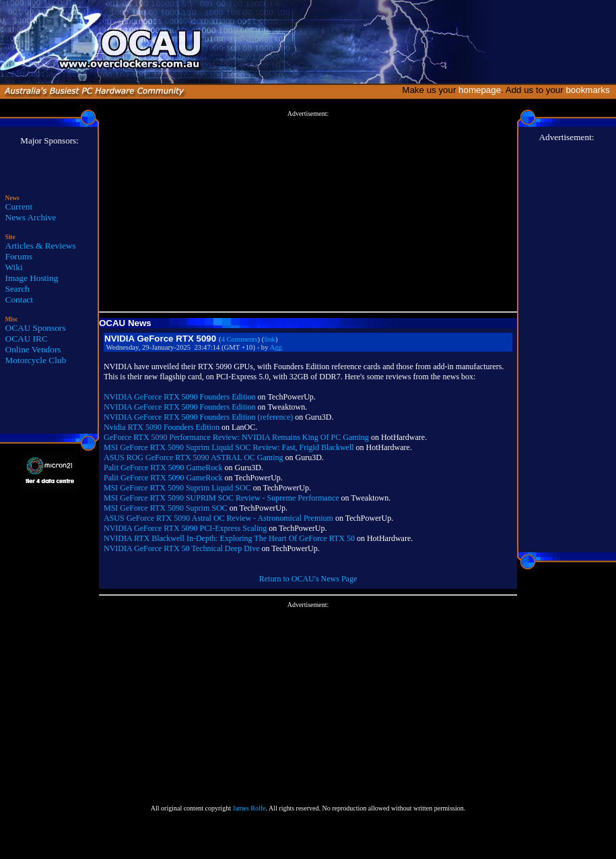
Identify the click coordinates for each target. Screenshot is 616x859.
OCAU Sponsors (36, 328)
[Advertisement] (308, 212)
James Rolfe (249, 808)
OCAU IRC (27, 339)
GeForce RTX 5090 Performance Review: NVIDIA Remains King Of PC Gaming (236, 437)
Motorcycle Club (36, 360)
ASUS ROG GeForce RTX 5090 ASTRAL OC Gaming (194, 457)
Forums (19, 256)
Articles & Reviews (41, 246)
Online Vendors (33, 349)
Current (19, 206)
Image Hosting (32, 278)
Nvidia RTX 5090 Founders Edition (162, 427)
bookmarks (590, 90)
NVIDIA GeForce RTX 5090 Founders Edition (180, 397)
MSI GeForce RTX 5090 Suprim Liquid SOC (177, 488)
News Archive (31, 217)
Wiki (14, 267)
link (270, 339)
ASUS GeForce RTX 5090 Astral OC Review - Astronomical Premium (218, 518)
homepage (480, 90)
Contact (19, 299)
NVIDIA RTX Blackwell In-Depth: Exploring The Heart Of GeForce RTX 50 (229, 538)
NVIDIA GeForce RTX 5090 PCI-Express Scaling (185, 528)
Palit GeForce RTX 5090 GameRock (163, 468)
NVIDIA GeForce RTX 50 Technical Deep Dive (181, 548)
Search (18, 289)
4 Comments (239, 339)
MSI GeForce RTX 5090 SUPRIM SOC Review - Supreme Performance (221, 498)
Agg (276, 347)
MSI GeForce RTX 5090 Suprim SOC (166, 508)
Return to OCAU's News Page (308, 579)
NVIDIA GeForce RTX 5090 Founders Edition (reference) (198, 417)
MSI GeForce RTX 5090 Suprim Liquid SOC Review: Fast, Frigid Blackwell (229, 447)
